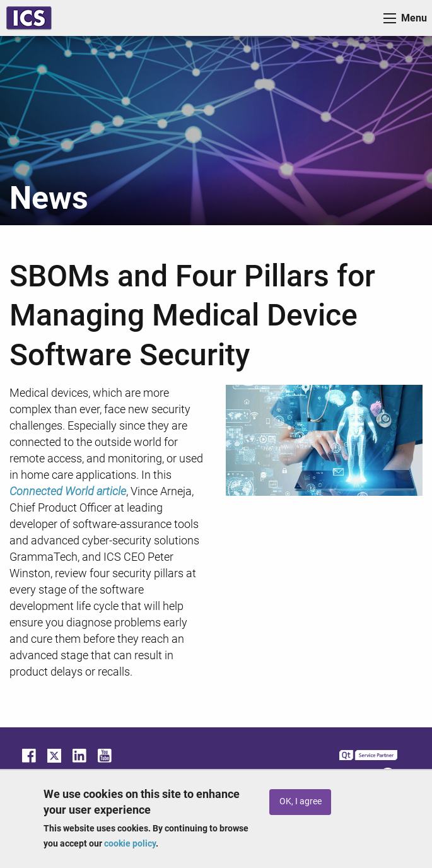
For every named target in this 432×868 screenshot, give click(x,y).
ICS (29, 18)
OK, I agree (301, 801)
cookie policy (130, 843)
